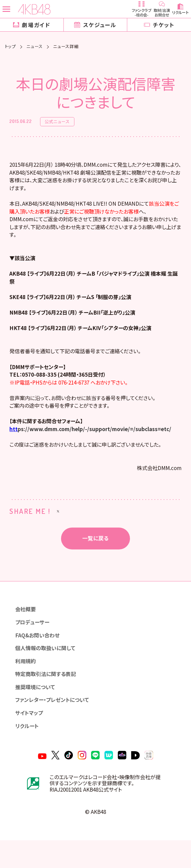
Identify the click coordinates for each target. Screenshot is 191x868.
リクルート (28, 752)
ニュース (35, 47)
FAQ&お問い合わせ (39, 658)
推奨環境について (37, 711)
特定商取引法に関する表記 (48, 698)
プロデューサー (33, 644)
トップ (10, 47)
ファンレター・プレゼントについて (54, 725)
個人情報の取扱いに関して (47, 671)
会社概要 (26, 631)
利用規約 (26, 684)
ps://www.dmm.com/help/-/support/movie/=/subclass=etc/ (95, 448)
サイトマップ (30, 738)
